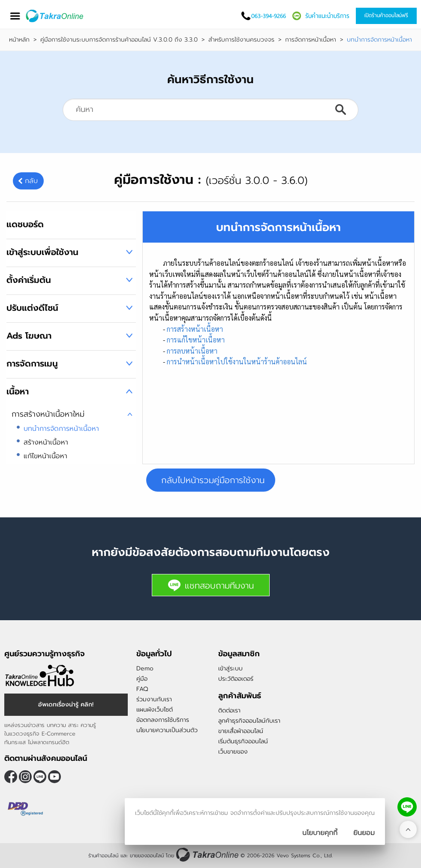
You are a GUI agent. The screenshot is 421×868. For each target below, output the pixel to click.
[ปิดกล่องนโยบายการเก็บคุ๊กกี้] (364, 833)
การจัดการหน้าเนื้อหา (311, 40)
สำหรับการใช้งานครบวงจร (241, 40)
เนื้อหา (18, 391)
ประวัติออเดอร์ (236, 679)
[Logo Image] (55, 16)
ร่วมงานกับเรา (154, 699)
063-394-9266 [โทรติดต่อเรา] (269, 16)
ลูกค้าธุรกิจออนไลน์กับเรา (249, 721)
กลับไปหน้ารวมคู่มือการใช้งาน (213, 480)
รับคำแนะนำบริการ (327, 16)
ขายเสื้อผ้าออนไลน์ (241, 731)
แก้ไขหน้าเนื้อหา (45, 456)
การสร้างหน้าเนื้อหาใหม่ (48, 414)
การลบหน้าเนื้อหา (192, 351)
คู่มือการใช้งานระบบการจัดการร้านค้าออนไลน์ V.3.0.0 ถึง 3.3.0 (119, 40)
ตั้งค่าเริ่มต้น (29, 280)
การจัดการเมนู (32, 363)
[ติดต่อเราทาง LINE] (407, 807)
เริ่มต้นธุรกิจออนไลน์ (243, 741)
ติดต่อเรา (229, 710)
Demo (145, 668)
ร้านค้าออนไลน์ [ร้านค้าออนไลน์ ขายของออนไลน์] (103, 856)
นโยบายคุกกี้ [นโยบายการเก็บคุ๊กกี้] (320, 833)
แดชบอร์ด (25, 224)
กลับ (31, 181)
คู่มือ (142, 679)
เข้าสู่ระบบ (230, 668)
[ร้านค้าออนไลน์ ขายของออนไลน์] (207, 854)
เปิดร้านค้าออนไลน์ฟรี (386, 15)
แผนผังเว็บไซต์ (155, 710)
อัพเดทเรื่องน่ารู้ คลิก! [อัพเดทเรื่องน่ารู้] (66, 704)
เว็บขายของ (233, 752)
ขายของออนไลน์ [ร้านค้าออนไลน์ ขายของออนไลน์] (147, 856)
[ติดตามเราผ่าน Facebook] (11, 777)
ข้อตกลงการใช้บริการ (163, 720)
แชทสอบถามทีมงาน (211, 585)
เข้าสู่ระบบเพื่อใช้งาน (42, 252)
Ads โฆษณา (29, 336)
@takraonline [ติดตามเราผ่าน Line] (40, 777)
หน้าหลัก (19, 40)
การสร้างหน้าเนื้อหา (195, 329)
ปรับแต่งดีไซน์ (32, 308)
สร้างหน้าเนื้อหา (46, 442)
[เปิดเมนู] (15, 16)
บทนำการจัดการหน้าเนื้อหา (61, 429)
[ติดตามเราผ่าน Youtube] (54, 777)
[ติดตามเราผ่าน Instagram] (25, 777)
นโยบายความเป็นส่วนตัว (167, 730)
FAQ (142, 689)
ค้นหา (340, 110)
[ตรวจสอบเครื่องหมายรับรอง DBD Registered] (26, 809)
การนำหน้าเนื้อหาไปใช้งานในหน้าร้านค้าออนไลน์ (237, 362)
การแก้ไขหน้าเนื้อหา (196, 340)
